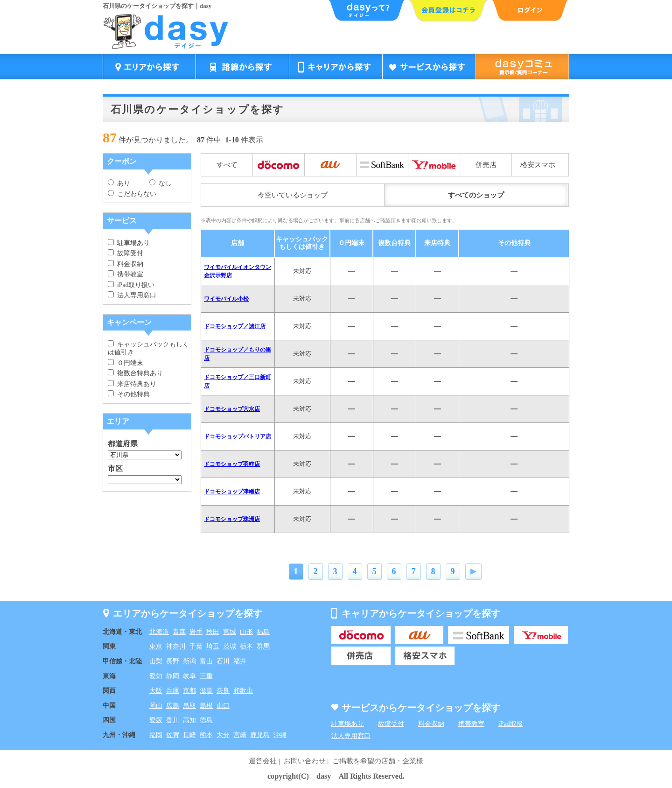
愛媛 (156, 720)
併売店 (486, 165)
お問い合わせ (305, 761)
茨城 (230, 646)
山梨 (156, 661)
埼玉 (213, 646)
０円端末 (126, 363)
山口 (223, 706)
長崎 (189, 735)
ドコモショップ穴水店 (232, 409)
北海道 (159, 632)
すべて (227, 165)
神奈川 (176, 646)
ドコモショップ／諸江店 (235, 326)
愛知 (156, 676)
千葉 (196, 646)
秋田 (213, 632)
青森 (179, 632)
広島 (173, 706)
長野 (173, 661)
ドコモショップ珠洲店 (232, 519)
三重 (206, 676)
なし (161, 183)
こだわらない (132, 194)
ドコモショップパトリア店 (238, 436)
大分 (223, 735)
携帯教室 (126, 274)
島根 (206, 706)
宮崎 (240, 735)
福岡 (156, 735)
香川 (173, 720)
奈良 (223, 691)
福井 (240, 661)
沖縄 (280, 735)
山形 (246, 632)
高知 (189, 720)
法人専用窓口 (132, 295)
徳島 (206, 720)
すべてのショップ (476, 195)
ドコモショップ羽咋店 (232, 464)
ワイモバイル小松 (226, 299)
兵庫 (173, 691)
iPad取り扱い (131, 285)
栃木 (246, 646)
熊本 (206, 735)
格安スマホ (538, 165)
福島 (263, 632)
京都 (189, 691)
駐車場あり (129, 243)
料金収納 (126, 264)
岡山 (156, 706)
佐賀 (173, 735)
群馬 (263, 646)
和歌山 (243, 691)
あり (119, 183)
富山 (206, 661)
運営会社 (263, 761)
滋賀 (206, 691)
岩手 (196, 632)
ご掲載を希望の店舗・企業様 (378, 761)
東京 (156, 646)
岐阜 (189, 676)
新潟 (189, 661)
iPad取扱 (511, 724)
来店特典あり (132, 384)
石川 (223, 661)
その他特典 (129, 394)
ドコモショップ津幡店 (232, 492)
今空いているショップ (293, 195)
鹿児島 (260, 735)
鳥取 (189, 706)
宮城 (230, 632)
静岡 (173, 676)
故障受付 (126, 253)
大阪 (156, 691)
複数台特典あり (135, 373)
